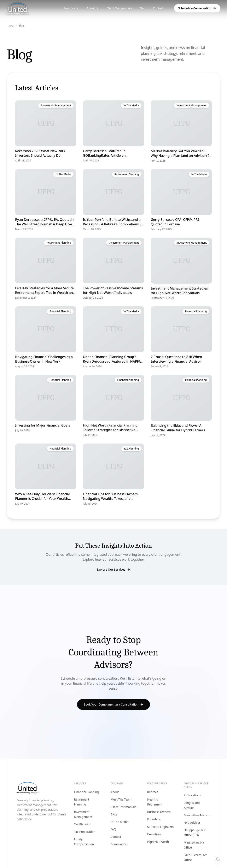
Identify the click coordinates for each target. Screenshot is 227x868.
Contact (158, 8)
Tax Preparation (85, 832)
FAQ (113, 829)
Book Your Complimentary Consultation (114, 705)
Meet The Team (121, 799)
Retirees (153, 792)
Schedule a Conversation (197, 8)
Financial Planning (86, 792)
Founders (154, 819)
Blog (142, 8)
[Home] (18, 8)
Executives (154, 834)
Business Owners (159, 812)
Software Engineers (161, 827)
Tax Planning (83, 824)
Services (71, 8)
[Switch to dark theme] (218, 859)
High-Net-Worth (158, 842)
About (93, 8)
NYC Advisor (192, 823)
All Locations (192, 795)
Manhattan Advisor (197, 815)
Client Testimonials (119, 8)
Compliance (119, 844)
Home (10, 26)
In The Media (120, 822)
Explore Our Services (113, 569)
